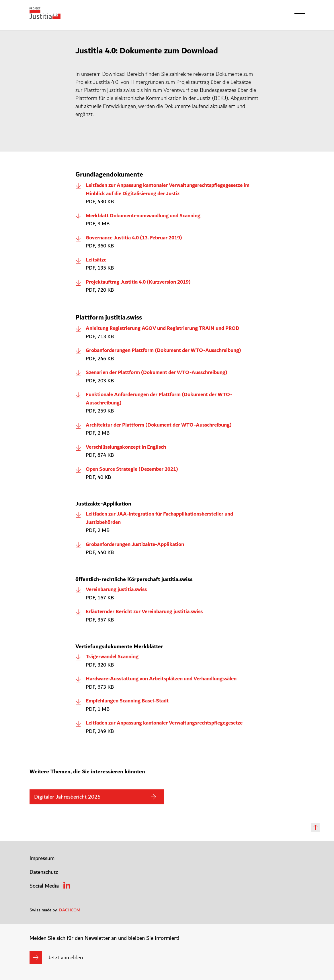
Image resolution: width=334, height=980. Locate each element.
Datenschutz (44, 872)
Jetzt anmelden (65, 958)
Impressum (42, 858)
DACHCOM (70, 910)
